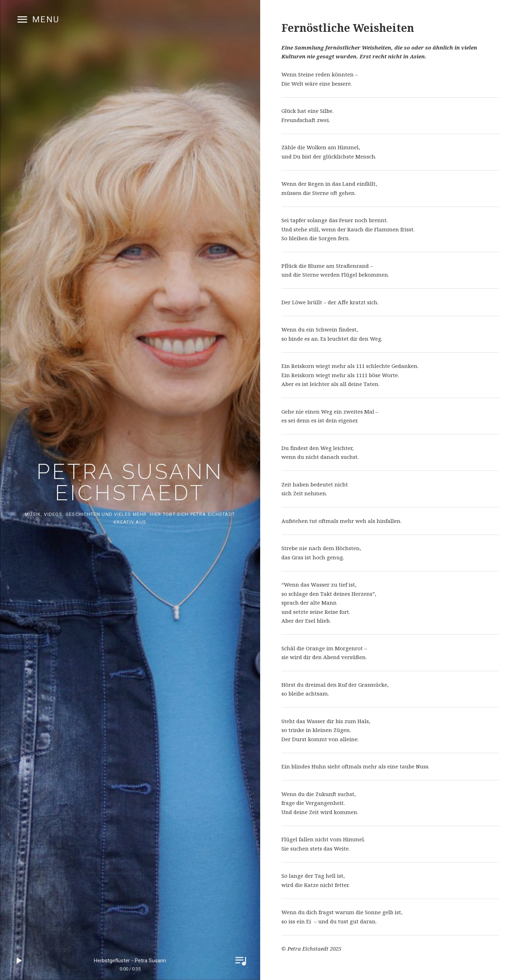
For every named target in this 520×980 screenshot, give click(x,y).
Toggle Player (241, 961)
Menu (46, 19)
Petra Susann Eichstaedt (130, 482)
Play (19, 961)
